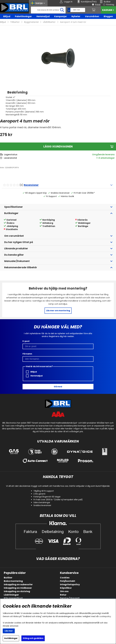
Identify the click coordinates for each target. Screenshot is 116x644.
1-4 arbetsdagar (106, 158)
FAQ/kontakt (68, 581)
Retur (63, 595)
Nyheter (76, 16)
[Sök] (48, 10)
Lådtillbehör (49, 22)
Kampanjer (61, 16)
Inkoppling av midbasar (18, 588)
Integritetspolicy (70, 584)
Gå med (58, 387)
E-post (26, 341)
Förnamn (27, 354)
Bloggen (108, 16)
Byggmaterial (31, 22)
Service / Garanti (70, 598)
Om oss (64, 591)
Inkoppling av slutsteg (17, 591)
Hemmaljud (43, 16)
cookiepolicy (105, 616)
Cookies (65, 578)
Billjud (7, 16)
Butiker (8, 578)
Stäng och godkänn (33, 638)
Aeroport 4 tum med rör (73, 22)
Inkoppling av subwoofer (18, 584)
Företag (110, 5)
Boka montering (13, 581)
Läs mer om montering (58, 311)
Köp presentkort (13, 598)
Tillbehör (15, 22)
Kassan (108, 10)
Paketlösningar (23, 16)
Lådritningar (11, 595)
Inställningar (11, 638)
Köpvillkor (66, 588)
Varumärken (92, 16)
